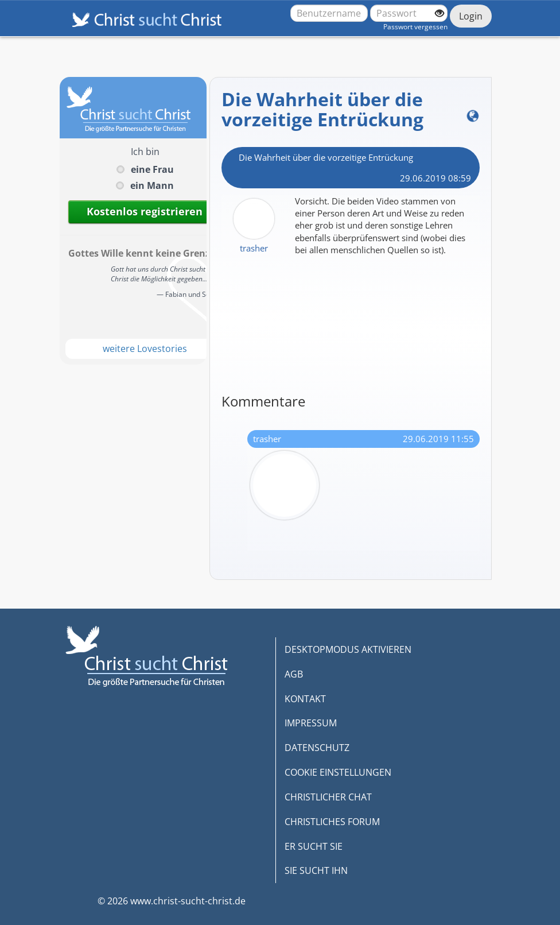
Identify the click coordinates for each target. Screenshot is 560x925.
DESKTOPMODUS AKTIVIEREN (348, 649)
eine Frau (152, 169)
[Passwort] (409, 13)
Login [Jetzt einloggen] (471, 16)
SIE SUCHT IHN (316, 870)
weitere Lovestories (145, 349)
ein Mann (152, 185)
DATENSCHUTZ (317, 748)
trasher (254, 248)
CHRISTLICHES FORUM (332, 822)
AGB (294, 674)
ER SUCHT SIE (314, 846)
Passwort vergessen (415, 27)
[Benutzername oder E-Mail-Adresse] (329, 13)
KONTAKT (305, 699)
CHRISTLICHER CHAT (328, 797)
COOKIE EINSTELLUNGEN (338, 772)
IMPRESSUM (311, 723)
